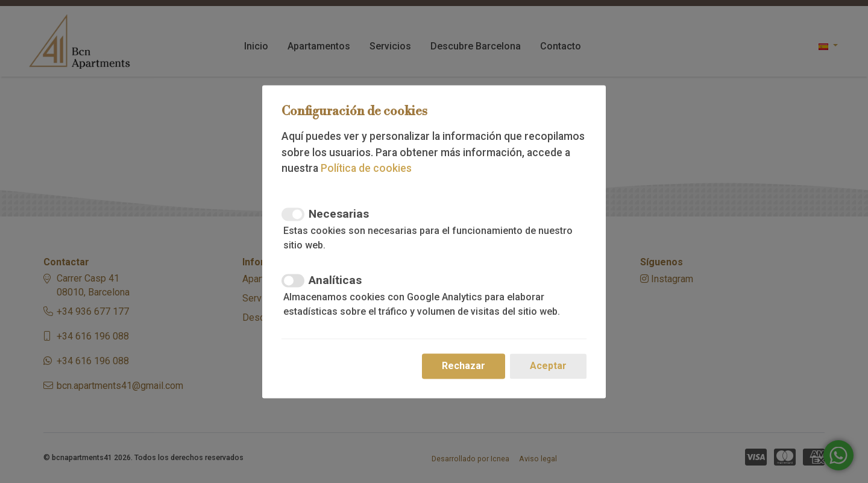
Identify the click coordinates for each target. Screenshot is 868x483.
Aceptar (548, 366)
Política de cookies (366, 169)
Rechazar (464, 366)
